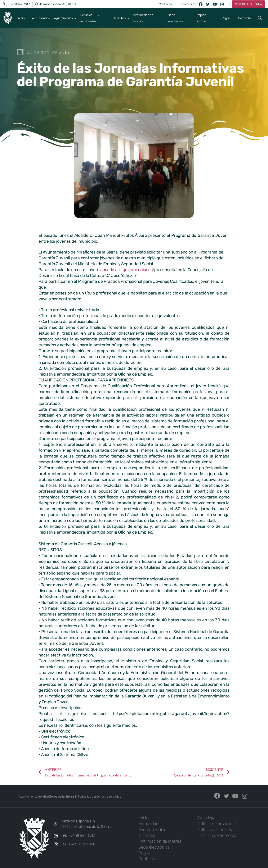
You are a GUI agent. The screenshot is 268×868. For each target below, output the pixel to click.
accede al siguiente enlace (128, 270)
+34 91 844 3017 (16, 4)
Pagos (144, 853)
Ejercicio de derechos (217, 835)
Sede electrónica (154, 847)
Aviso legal (207, 818)
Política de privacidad (217, 824)
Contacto (165, 4)
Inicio (144, 818)
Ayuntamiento (152, 829)
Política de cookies (215, 829)
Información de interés (160, 841)
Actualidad (149, 824)
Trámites (147, 835)
